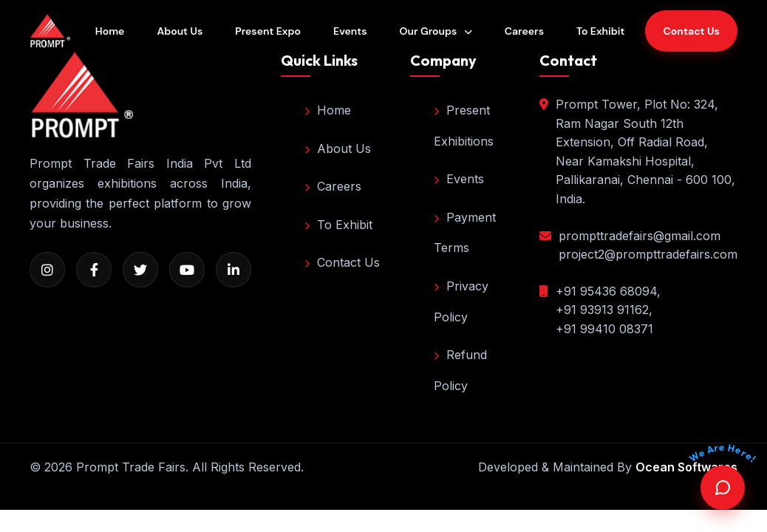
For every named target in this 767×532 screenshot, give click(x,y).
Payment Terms (465, 233)
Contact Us (342, 262)
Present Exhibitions (464, 126)
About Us (180, 31)
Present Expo (268, 31)
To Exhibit (600, 31)
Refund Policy (460, 370)
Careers (524, 31)
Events (350, 31)
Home (110, 31)
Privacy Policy (461, 301)
